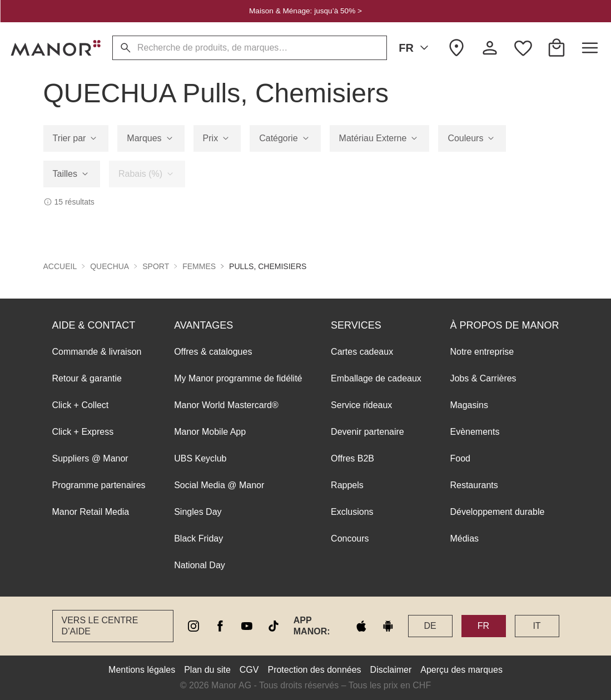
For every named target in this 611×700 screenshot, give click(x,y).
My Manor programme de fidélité (238, 378)
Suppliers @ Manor (90, 458)
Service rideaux (361, 405)
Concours (350, 538)
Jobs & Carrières (483, 378)
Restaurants (474, 485)
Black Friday (198, 538)
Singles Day (198, 512)
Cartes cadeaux (362, 352)
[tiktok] (274, 626)
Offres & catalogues (213, 352)
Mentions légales (142, 670)
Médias (464, 538)
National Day (200, 565)
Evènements (475, 432)
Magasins (469, 405)
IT (537, 626)
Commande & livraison (97, 352)
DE (430, 626)
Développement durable (497, 512)
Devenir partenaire (367, 432)
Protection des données (314, 670)
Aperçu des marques (461, 670)
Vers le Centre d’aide (100, 626)
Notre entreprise (482, 352)
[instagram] (193, 626)
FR (416, 48)
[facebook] (220, 626)
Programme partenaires (99, 485)
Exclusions (352, 512)
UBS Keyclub (200, 458)
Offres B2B (352, 458)
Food (460, 458)
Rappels (347, 485)
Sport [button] (156, 266)
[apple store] (361, 626)
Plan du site (207, 670)
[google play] (388, 626)
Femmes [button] (199, 266)
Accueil (60, 266)
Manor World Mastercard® (226, 405)
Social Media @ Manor (219, 485)
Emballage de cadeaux (376, 378)
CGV (249, 670)
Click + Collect (81, 405)
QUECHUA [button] (110, 266)
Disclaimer (391, 670)
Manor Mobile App (210, 432)
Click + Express (83, 432)
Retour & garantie (87, 378)
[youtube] (247, 626)
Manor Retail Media (91, 512)
